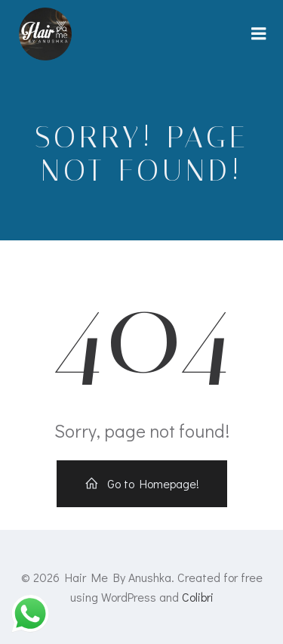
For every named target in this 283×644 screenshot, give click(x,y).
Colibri (198, 597)
